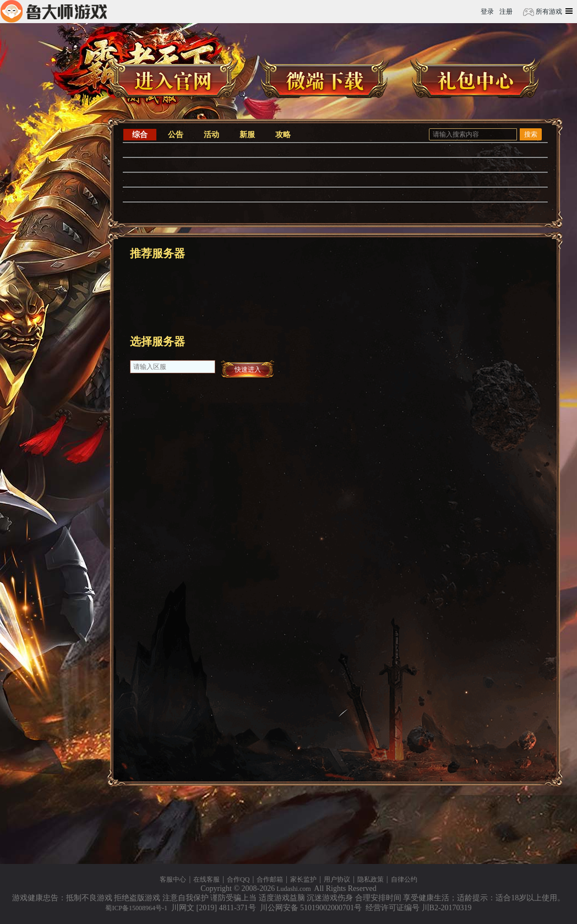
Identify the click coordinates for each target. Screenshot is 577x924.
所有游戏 (548, 12)
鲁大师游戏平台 (54, 11)
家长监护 (303, 879)
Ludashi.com (293, 889)
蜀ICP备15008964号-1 (136, 908)
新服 (247, 135)
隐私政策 (371, 879)
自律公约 (404, 879)
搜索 (531, 134)
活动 (211, 135)
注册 (506, 12)
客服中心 (173, 879)
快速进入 (248, 369)
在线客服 (206, 879)
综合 (140, 135)
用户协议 (337, 879)
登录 (487, 12)
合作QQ (238, 879)
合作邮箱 (270, 879)
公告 (176, 135)
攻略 (283, 135)
